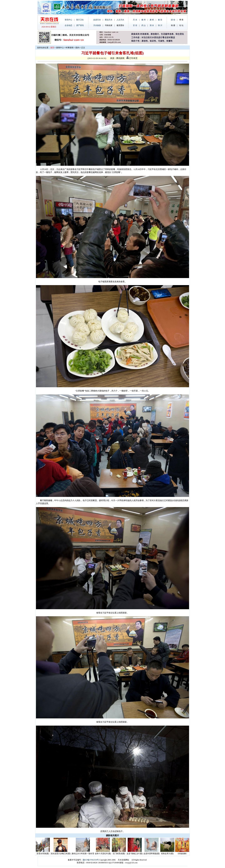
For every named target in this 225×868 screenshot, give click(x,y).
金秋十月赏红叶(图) (103, 854)
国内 (77, 48)
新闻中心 (60, 48)
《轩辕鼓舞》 (182, 854)
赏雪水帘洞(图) (43, 854)
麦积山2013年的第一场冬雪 (83, 854)
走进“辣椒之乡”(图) (135, 854)
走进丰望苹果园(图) (152, 854)
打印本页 (132, 58)
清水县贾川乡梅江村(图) (61, 854)
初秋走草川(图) (167, 854)
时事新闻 (70, 48)
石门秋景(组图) (119, 854)
